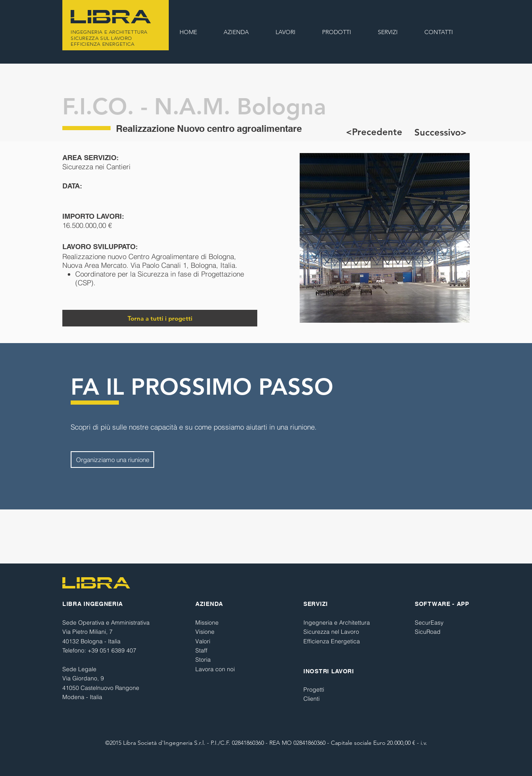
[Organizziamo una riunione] (112, 460)
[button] (286, 32)
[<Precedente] (374, 132)
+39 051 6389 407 (112, 650)
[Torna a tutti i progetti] (160, 318)
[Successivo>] (440, 133)
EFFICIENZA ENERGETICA (103, 44)
